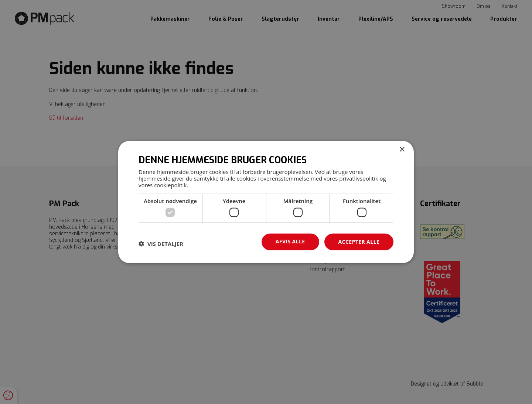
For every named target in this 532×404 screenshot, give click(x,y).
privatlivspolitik (359, 178)
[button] (161, 244)
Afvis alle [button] (290, 241)
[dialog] (266, 202)
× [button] (402, 150)
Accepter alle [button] (359, 242)
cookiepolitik (170, 185)
